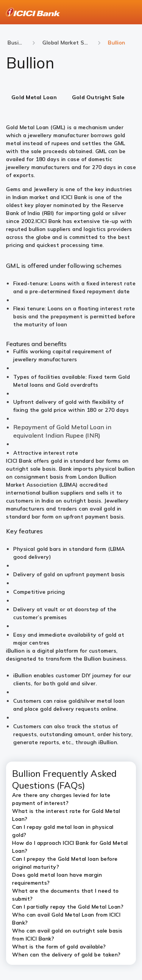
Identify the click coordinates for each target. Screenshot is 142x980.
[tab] (34, 98)
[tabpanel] (71, 290)
